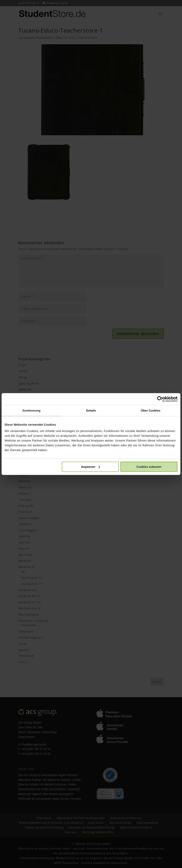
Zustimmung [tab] (31, 410)
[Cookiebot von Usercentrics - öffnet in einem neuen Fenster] (160, 399)
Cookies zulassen (149, 467)
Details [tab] (91, 410)
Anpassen (91, 467)
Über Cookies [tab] (151, 410)
